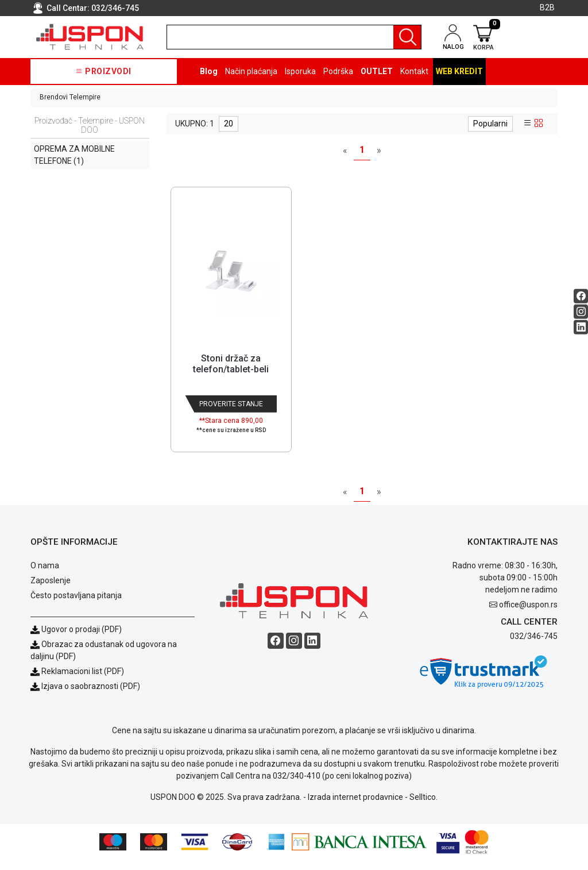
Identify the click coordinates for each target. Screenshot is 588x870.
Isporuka (300, 71)
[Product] (231, 268)
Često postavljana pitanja (76, 606)
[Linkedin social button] (581, 327)
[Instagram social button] (581, 312)
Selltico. (423, 807)
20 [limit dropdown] (229, 124)
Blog (209, 71)
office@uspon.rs (528, 615)
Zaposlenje (51, 591)
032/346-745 (115, 8)
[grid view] (539, 124)
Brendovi (54, 97)
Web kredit (459, 71)
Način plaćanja (251, 71)
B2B (547, 7)
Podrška (338, 71)
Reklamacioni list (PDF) (77, 682)
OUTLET (377, 71)
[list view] (528, 124)
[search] (294, 37)
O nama (45, 576)
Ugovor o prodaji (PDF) (76, 640)
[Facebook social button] (581, 296)
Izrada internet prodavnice (355, 807)
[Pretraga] (407, 37)
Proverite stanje (231, 404)
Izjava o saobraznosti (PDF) (91, 696)
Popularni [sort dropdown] (490, 124)
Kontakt (414, 71)
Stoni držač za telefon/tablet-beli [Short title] (231, 364)
